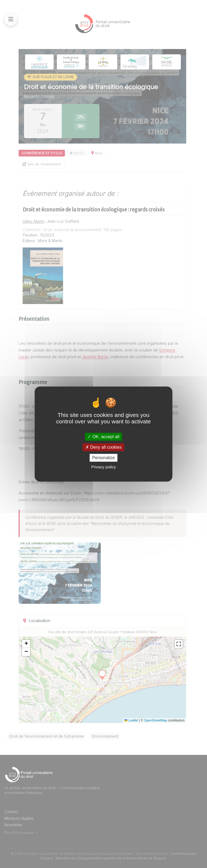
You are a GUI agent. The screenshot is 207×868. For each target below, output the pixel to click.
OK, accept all (103, 437)
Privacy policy (103, 467)
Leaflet (131, 720)
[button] (26, 644)
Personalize (103, 458)
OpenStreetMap (155, 720)
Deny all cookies (103, 447)
